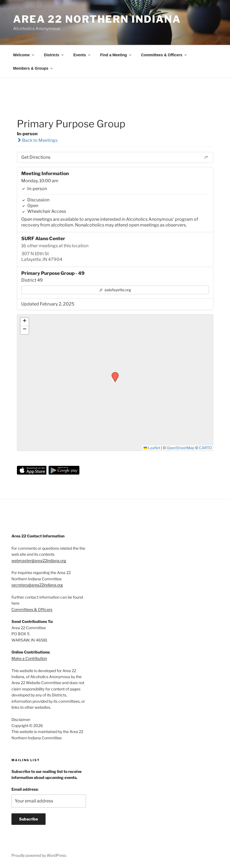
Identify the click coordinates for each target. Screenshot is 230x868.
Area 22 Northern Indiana (97, 19)
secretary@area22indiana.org (37, 585)
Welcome (24, 55)
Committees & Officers (164, 55)
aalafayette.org (115, 290)
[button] (113, 374)
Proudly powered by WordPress (39, 855)
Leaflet (152, 448)
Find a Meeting (116, 55)
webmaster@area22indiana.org (39, 560)
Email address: (25, 789)
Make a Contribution (29, 658)
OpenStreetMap (180, 448)
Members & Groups (33, 68)
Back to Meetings (37, 140)
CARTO (205, 448)
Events (82, 55)
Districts (54, 55)
